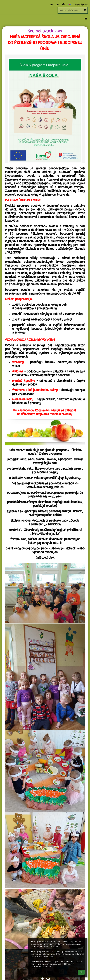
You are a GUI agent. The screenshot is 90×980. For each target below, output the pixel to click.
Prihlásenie (81, 4)
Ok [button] (81, 972)
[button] (70, 4)
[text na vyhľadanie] (73, 10)
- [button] (58, 4)
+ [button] (52, 4)
